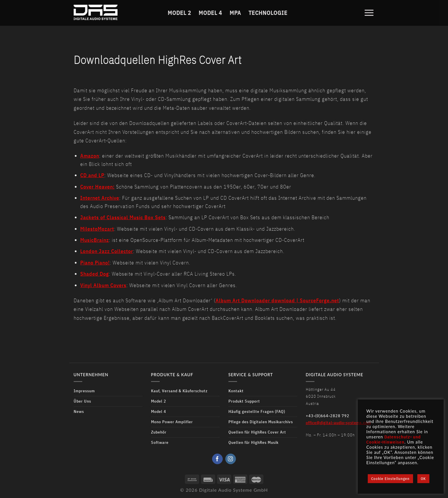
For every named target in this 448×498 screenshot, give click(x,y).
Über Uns (82, 401)
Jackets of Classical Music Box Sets (123, 217)
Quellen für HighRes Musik (254, 442)
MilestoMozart (97, 229)
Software (160, 442)
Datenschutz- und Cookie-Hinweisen (394, 439)
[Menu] (369, 12)
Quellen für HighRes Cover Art (257, 432)
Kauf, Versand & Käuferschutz (179, 391)
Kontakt (236, 391)
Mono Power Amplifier (172, 422)
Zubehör (159, 432)
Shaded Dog (95, 274)
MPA (235, 12)
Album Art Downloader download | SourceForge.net (277, 300)
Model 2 (179, 12)
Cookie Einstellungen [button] (390, 479)
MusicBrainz (95, 240)
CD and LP (92, 175)
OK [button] (423, 479)
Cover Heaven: (97, 187)
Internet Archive (100, 198)
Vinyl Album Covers (103, 285)
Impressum (84, 391)
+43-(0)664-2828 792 (328, 416)
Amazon (90, 156)
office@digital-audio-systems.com (338, 422)
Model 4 (210, 12)
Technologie (268, 12)
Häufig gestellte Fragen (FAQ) (257, 411)
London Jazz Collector (107, 251)
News (79, 411)
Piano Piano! (95, 263)
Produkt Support (244, 401)
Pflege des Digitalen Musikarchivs (261, 422)
